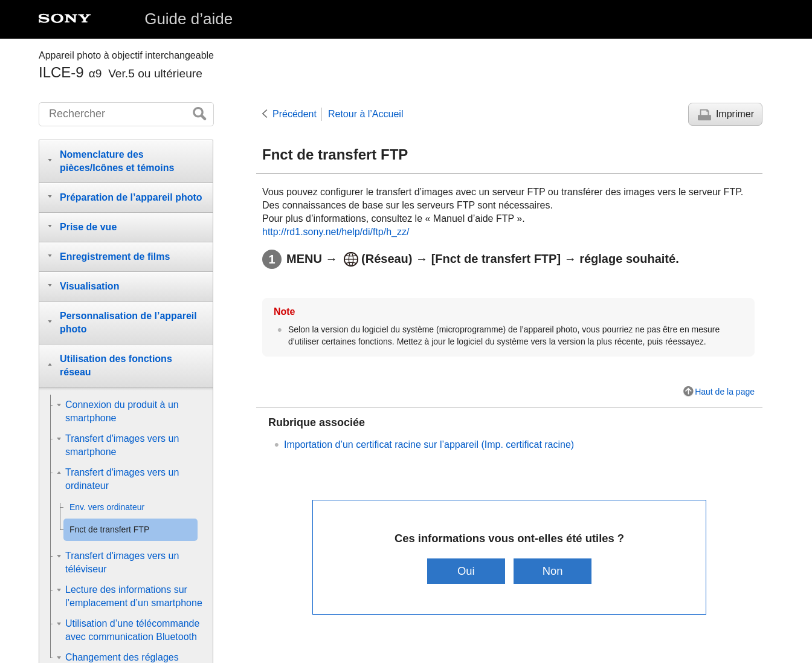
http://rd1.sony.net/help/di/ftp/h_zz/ (336, 232)
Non (553, 571)
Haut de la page (725, 392)
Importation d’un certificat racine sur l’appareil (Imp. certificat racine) (429, 445)
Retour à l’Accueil (366, 114)
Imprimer (735, 114)
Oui (466, 571)
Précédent (295, 114)
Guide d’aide (188, 19)
